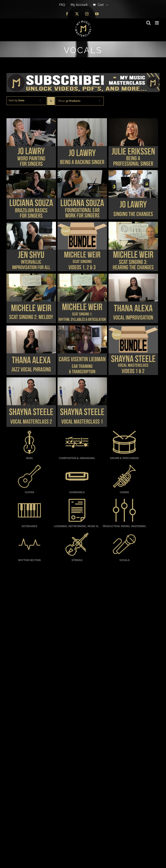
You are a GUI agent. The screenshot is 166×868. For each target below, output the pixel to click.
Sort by (17, 100)
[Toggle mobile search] (148, 23)
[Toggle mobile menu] (157, 23)
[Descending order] (51, 101)
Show (69, 101)
